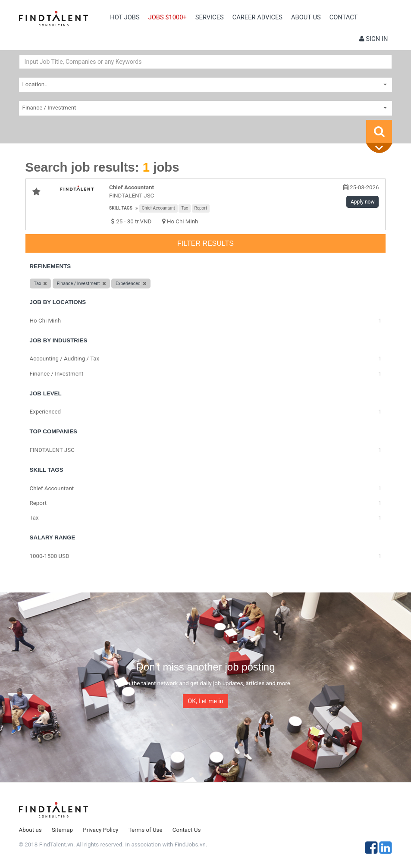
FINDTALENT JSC (52, 450)
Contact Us (187, 830)
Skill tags (121, 208)
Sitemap (62, 830)
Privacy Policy (100, 830)
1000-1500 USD (50, 556)
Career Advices (257, 17)
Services (210, 17)
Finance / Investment (57, 374)
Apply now (362, 202)
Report (201, 208)
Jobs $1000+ (168, 17)
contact (344, 17)
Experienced (45, 412)
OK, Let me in (206, 701)
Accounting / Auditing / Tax (65, 359)
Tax (185, 208)
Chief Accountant (158, 208)
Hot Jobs (125, 17)
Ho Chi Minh (183, 221)
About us (306, 17)
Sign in (374, 39)
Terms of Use (146, 830)
